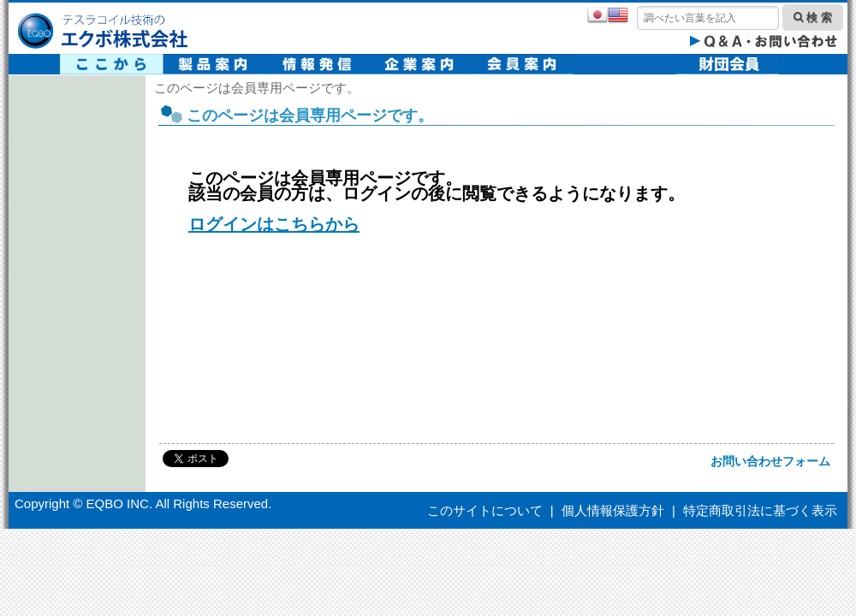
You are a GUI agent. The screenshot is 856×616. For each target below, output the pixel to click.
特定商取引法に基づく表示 (760, 510)
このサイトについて (485, 510)
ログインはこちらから (274, 224)
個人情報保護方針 (613, 510)
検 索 (813, 18)
